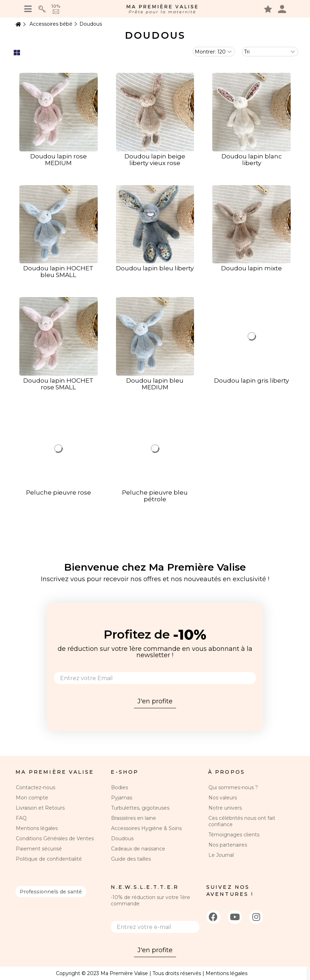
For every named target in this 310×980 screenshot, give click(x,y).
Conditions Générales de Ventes (55, 838)
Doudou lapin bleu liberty (155, 268)
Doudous (122, 838)
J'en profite (155, 701)
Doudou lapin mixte (251, 268)
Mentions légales (37, 828)
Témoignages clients (234, 835)
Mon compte (32, 798)
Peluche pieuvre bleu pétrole (155, 496)
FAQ (21, 818)
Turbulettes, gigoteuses (140, 808)
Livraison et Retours (40, 808)
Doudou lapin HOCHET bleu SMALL (58, 272)
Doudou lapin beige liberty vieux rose (155, 160)
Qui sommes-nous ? (233, 787)
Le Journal (221, 855)
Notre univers (225, 808)
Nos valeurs (223, 798)
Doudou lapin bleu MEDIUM (155, 384)
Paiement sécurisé (39, 849)
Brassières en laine (134, 818)
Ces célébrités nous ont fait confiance (242, 821)
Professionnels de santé (51, 892)
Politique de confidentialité (49, 859)
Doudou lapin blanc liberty (252, 160)
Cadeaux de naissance (138, 849)
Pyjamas (122, 798)
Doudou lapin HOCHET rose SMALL (58, 384)
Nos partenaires (228, 845)
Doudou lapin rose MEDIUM (59, 160)
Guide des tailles (131, 859)
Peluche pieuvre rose (59, 492)
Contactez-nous (35, 787)
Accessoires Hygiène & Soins (146, 828)
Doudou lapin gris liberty (251, 381)
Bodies (120, 787)
